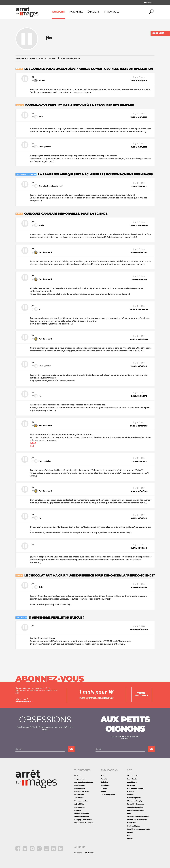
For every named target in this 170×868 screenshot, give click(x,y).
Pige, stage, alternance (136, 810)
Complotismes (80, 807)
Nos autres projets (134, 798)
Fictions (77, 776)
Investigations (80, 788)
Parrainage (131, 785)
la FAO (33, 443)
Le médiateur (132, 782)
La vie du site (132, 779)
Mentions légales (133, 826)
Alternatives (79, 798)
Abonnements (132, 776)
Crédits (130, 832)
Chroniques (112, 12)
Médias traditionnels (82, 813)
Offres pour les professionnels (138, 817)
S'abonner (158, 33)
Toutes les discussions (135, 807)
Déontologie (79, 795)
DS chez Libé (90, 853)
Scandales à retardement (84, 782)
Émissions (93, 12)
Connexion (149, 2)
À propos (130, 791)
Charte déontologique (135, 801)
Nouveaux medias (81, 801)
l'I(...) (32, 446)
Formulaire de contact (135, 804)
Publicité (78, 810)
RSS (129, 835)
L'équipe (130, 795)
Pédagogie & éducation (83, 820)
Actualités (76, 12)
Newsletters (132, 823)
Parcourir (58, 12)
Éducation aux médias (135, 788)
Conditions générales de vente (138, 829)
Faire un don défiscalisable (137, 820)
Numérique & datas (81, 791)
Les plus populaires (108, 795)
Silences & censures (82, 817)
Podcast (130, 839)
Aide (129, 813)
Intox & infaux (79, 785)
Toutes (103, 776)
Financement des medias (84, 823)
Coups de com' (80, 779)
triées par (48, 59)
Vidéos (103, 791)
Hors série (78, 853)
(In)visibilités (79, 804)
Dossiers (104, 788)
